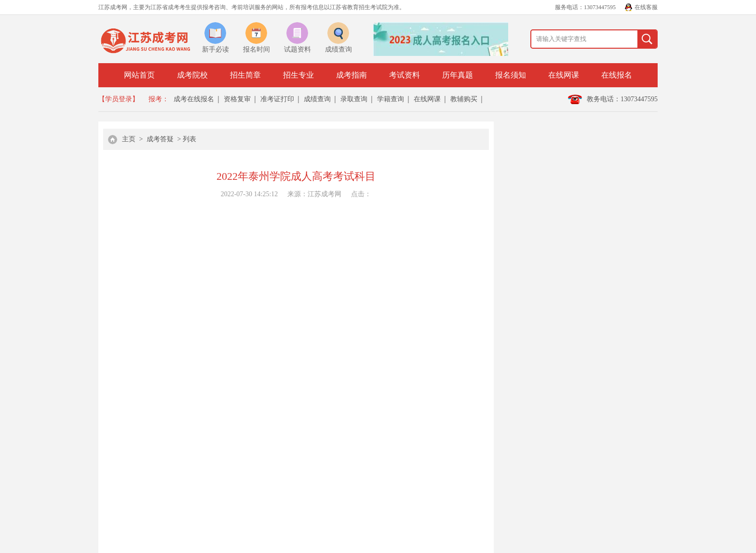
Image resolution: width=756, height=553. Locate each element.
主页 (129, 139)
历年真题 (458, 75)
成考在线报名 (194, 99)
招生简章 (245, 75)
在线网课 (564, 75)
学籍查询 (391, 99)
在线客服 (646, 7)
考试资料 (405, 75)
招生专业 (298, 75)
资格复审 (237, 99)
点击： (361, 194)
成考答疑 (160, 139)
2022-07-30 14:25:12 (250, 194)
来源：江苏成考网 (314, 194)
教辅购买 (464, 99)
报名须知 (511, 75)
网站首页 (139, 75)
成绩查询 (317, 99)
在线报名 (617, 75)
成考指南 (351, 75)
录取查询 (354, 99)
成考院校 (192, 75)
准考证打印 (277, 99)
